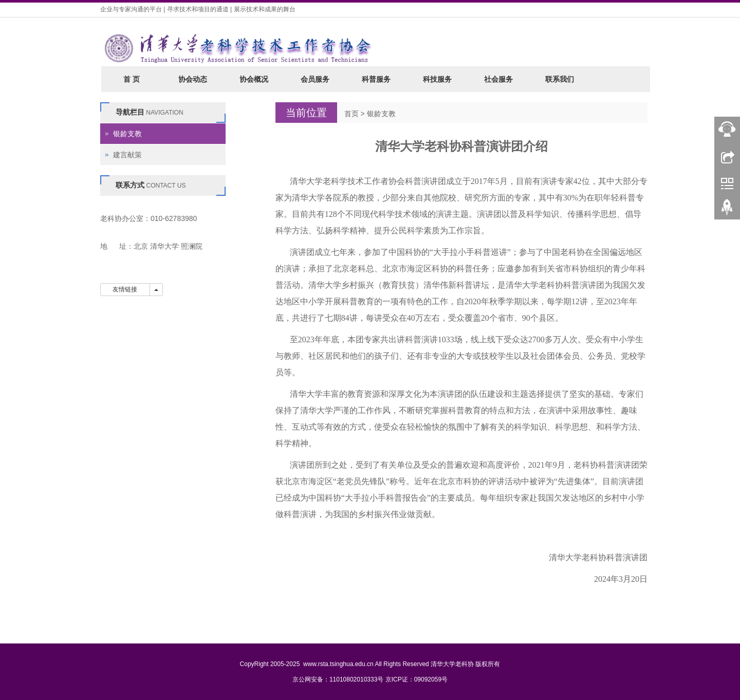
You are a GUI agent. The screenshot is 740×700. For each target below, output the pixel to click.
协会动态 (193, 79)
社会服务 (498, 79)
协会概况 (254, 79)
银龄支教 (381, 114)
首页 (351, 114)
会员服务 (315, 79)
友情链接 (125, 289)
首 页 (132, 79)
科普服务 (376, 79)
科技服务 (437, 79)
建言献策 (127, 155)
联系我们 (560, 79)
